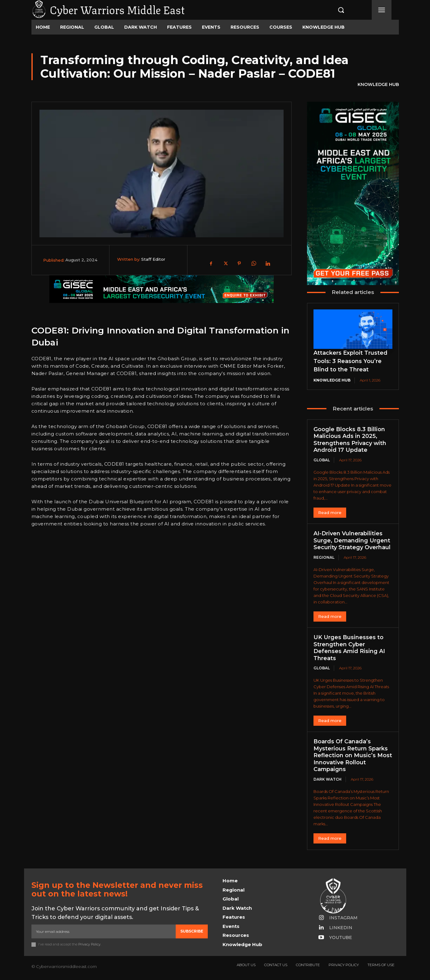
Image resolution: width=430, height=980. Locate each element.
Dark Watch (328, 779)
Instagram (343, 918)
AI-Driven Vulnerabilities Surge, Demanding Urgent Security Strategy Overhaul (352, 540)
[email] (104, 931)
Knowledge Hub (378, 85)
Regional (324, 557)
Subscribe (192, 931)
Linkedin (341, 928)
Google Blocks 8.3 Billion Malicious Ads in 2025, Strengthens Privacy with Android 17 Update (350, 440)
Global (322, 460)
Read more (330, 512)
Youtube (341, 937)
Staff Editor (153, 259)
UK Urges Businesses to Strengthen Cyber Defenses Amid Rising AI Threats (349, 648)
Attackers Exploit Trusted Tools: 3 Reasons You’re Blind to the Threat (350, 361)
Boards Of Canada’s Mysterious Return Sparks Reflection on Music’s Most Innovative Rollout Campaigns (352, 755)
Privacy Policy (89, 944)
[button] (334, 10)
